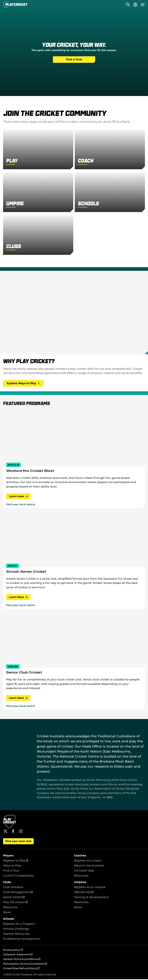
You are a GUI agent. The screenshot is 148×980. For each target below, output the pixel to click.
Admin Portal (14, 898)
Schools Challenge (16, 929)
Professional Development (22, 940)
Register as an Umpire (90, 888)
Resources (81, 876)
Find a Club (74, 60)
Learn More (18, 597)
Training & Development (91, 898)
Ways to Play (12, 866)
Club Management (18, 893)
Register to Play (16, 861)
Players (8, 856)
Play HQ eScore (15, 903)
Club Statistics (13, 888)
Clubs (7, 883)
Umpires (80, 883)
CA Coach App (84, 871)
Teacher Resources (16, 935)
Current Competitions (18, 876)
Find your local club (18, 842)
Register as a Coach (88, 861)
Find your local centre (21, 505)
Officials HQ (84, 893)
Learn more (19, 496)
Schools (9, 919)
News (7, 913)
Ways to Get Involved (89, 866)
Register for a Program (19, 924)
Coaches (80, 856)
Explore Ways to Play (24, 383)
